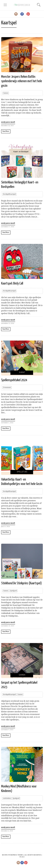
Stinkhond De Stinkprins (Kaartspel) (21, 583)
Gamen (6, 93)
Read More (6, 131)
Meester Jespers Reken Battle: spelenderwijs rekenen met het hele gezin (22, 81)
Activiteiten (7, 798)
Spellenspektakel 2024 (14, 380)
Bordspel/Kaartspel (9, 194)
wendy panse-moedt (8, 122)
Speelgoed (13, 591)
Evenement (7, 387)
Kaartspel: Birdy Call (12, 283)
